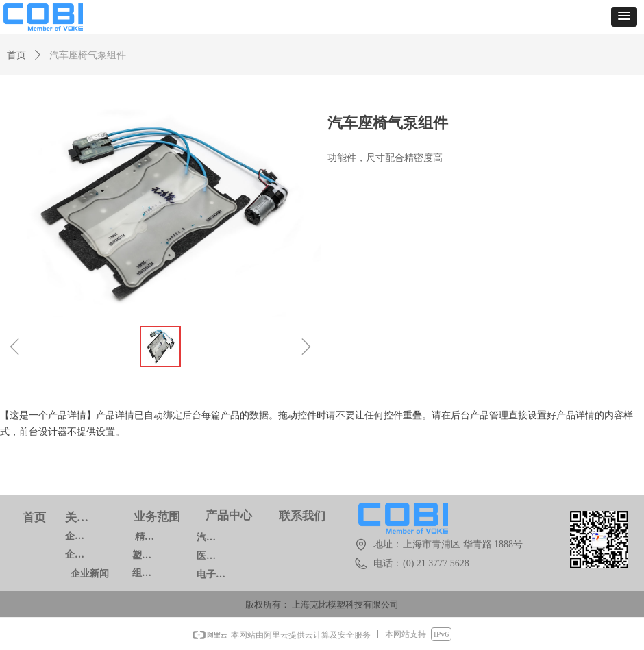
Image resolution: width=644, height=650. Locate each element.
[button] (624, 17)
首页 (16, 55)
